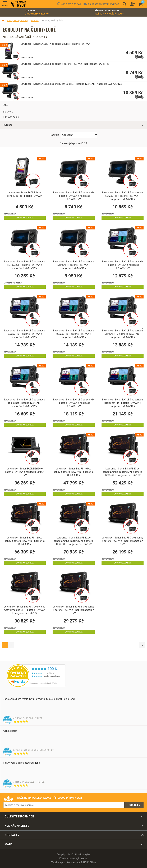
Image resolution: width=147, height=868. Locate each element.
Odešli (134, 805)
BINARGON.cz (89, 862)
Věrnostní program (109, 12)
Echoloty (35, 21)
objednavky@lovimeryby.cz (103, 4)
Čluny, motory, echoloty (18, 21)
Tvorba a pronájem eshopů (66, 862)
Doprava (37, 12)
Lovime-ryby (18, 4)
